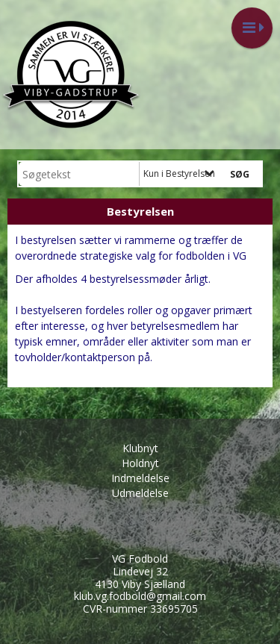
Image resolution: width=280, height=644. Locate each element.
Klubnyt (140, 448)
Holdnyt (140, 463)
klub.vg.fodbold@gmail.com (140, 596)
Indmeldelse (140, 478)
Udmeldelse (140, 493)
